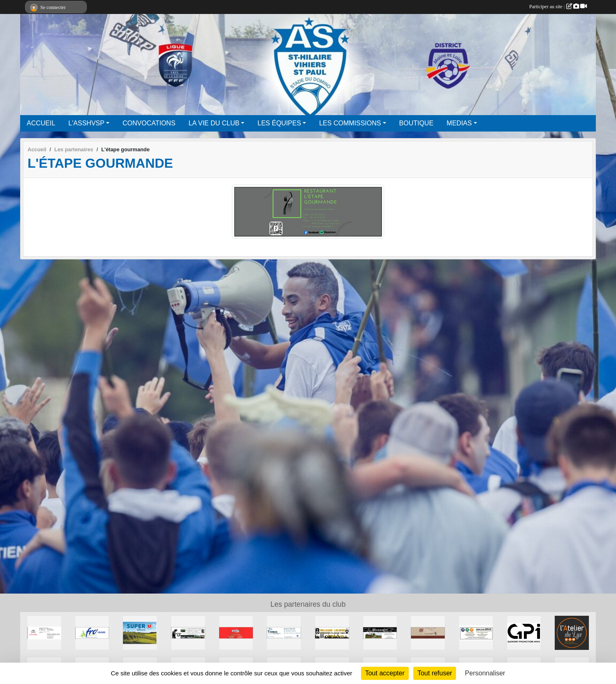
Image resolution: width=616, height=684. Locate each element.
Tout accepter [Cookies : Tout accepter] (385, 673)
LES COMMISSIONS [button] (350, 123)
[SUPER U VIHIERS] (140, 632)
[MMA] (476, 632)
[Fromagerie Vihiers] (92, 632)
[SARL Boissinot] (380, 632)
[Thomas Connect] (284, 632)
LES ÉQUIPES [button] (279, 123)
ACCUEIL (41, 123)
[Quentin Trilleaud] (332, 632)
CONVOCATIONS (149, 123)
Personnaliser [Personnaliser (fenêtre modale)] (485, 673)
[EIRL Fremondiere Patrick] (188, 632)
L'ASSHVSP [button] (86, 123)
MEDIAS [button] (459, 123)
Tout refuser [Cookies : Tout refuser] (435, 673)
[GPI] (524, 632)
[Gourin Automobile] (44, 632)
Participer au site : (558, 7)
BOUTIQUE (417, 123)
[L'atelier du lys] (572, 632)
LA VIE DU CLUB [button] (214, 123)
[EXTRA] (236, 632)
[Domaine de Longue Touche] (428, 632)
